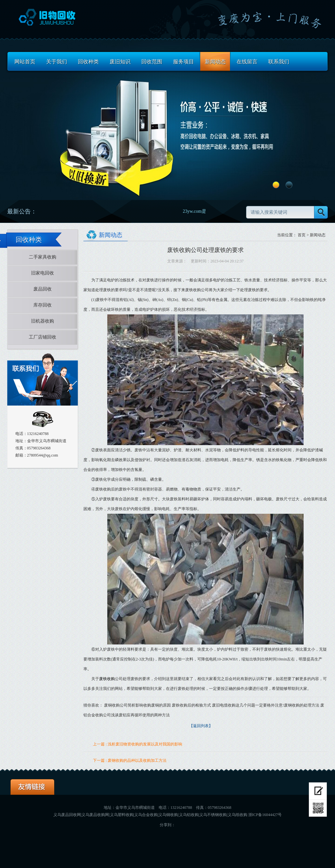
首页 (302, 235)
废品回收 (43, 289)
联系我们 (279, 62)
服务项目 (184, 62)
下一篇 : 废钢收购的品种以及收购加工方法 (130, 760)
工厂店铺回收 (43, 337)
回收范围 (152, 62)
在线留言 (247, 62)
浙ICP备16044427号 (265, 815)
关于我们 (57, 62)
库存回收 (43, 305)
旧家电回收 (43, 273)
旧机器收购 (43, 321)
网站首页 (25, 62)
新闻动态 (215, 62)
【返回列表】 (201, 726)
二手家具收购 (43, 257)
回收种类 (88, 62)
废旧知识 (120, 62)
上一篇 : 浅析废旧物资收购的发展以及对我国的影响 (138, 744)
